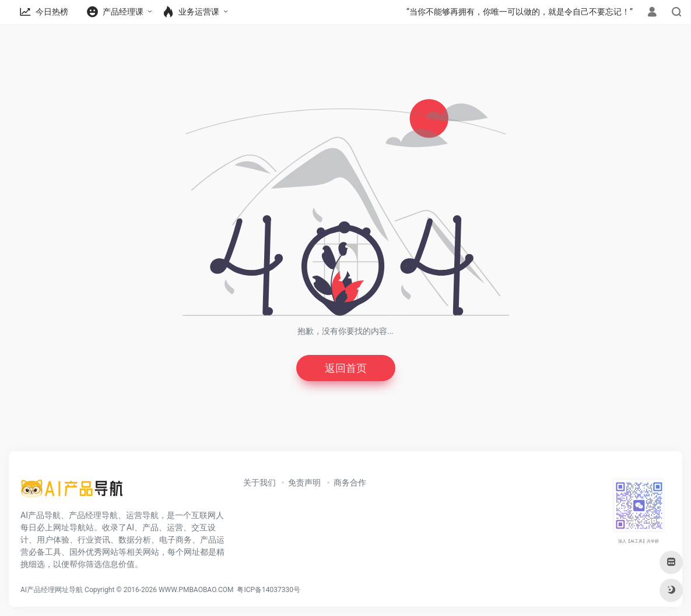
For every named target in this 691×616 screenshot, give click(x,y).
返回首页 (346, 368)
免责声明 (304, 483)
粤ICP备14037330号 (269, 590)
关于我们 (259, 483)
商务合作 (350, 483)
